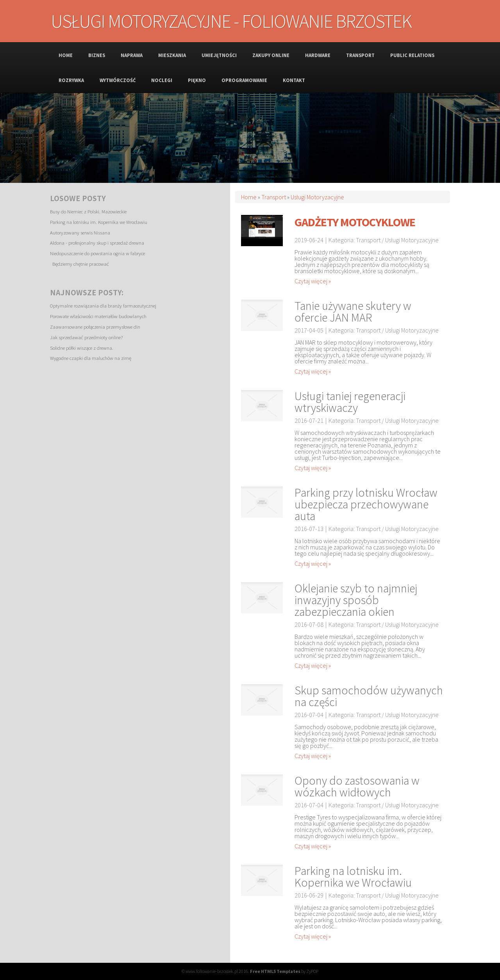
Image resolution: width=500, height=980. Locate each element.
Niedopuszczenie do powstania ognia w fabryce (97, 253)
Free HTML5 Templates (275, 971)
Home (249, 197)
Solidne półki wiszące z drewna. (82, 348)
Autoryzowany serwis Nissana (80, 232)
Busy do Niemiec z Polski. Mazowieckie (88, 211)
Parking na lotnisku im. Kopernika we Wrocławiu (99, 222)
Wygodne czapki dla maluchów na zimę (91, 358)
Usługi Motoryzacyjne (317, 197)
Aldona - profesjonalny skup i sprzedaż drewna (97, 243)
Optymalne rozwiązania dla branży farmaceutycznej (103, 306)
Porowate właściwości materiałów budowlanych (98, 316)
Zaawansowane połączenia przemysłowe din (95, 327)
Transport (274, 197)
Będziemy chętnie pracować (79, 264)
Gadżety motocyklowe (355, 222)
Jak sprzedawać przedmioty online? (86, 337)
